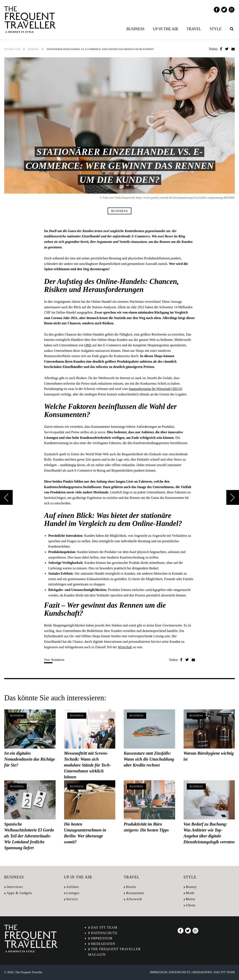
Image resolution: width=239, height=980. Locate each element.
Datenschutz (104, 933)
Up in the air (166, 29)
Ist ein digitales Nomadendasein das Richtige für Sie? (30, 759)
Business (135, 29)
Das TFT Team (104, 927)
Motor (191, 899)
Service (72, 899)
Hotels (131, 887)
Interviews (15, 887)
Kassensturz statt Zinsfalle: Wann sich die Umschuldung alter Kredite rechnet (149, 759)
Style (216, 29)
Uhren (191, 905)
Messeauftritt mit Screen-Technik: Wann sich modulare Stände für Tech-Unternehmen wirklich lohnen (88, 765)
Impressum (102, 938)
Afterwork (134, 899)
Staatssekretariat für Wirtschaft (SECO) (155, 389)
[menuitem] (136, 29)
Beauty (191, 887)
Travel (194, 29)
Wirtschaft (125, 647)
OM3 (88, 345)
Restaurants (135, 893)
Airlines (73, 887)
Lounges (73, 893)
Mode (190, 893)
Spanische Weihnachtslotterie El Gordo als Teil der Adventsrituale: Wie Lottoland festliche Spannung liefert (29, 836)
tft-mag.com (12, 49)
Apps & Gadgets (19, 893)
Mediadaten (103, 944)
